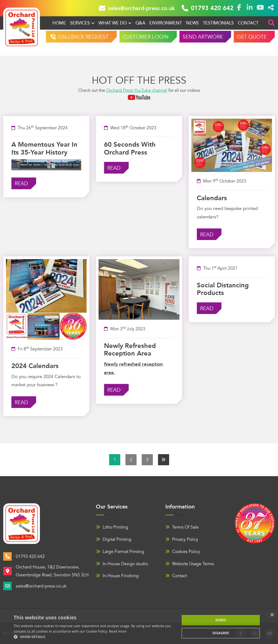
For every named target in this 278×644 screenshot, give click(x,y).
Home (59, 23)
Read (21, 184)
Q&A (140, 23)
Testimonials (218, 23)
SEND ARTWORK (203, 37)
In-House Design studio (122, 564)
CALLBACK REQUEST (83, 37)
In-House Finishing (117, 576)
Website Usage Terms (190, 564)
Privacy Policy (182, 539)
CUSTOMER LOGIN (146, 37)
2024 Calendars (35, 366)
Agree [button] (221, 620)
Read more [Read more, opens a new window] (118, 631)
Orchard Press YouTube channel (137, 90)
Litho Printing (112, 527)
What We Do (113, 23)
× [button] (272, 615)
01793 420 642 (208, 8)
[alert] (139, 627)
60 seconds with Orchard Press (130, 148)
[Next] (164, 460)
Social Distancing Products (223, 289)
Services (80, 23)
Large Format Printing (120, 552)
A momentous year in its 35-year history (44, 148)
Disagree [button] (221, 633)
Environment (166, 23)
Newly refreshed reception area (130, 350)
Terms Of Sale (182, 527)
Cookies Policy (183, 552)
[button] (94, 637)
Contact (248, 23)
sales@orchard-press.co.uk (137, 8)
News (192, 23)
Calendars (212, 198)
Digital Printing (114, 539)
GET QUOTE (252, 37)
